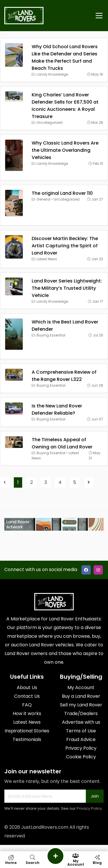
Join (95, 796)
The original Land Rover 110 (62, 193)
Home (11, 860)
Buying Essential (51, 335)
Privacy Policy (89, 808)
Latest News (47, 259)
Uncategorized (50, 122)
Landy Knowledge (52, 74)
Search (32, 860)
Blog (97, 860)
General (43, 199)
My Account (76, 860)
